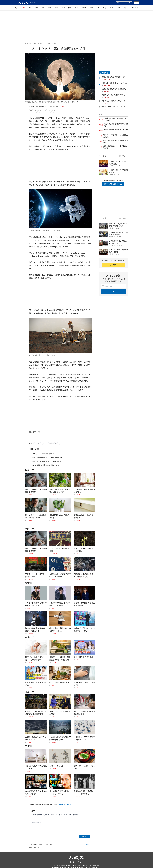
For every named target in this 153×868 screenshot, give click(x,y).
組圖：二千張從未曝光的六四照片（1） (113, 83)
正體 (32, 3)
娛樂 (105, 8)
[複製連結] (45, 111)
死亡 (45, 444)
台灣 (56, 8)
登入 (137, 3)
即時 (23, 8)
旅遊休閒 (41, 43)
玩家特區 (48, 43)
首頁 (16, 8)
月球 (56, 444)
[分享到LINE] (36, 111)
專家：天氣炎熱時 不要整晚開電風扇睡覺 (114, 77)
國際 (43, 8)
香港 (63, 8)
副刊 (31, 43)
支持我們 (113, 265)
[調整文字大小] (54, 111)
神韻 (125, 8)
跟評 (88, 845)
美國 (36, 8)
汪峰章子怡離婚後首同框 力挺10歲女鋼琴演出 (114, 107)
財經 (91, 8)
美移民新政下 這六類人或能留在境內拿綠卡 (114, 101)
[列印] (50, 111)
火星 (62, 444)
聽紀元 (84, 8)
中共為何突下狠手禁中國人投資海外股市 (114, 95)
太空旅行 (37, 444)
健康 (70, 8)
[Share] (26, 495)
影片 (76, 8)
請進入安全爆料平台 (113, 184)
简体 (35, 3)
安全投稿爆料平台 (65, 805)
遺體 (50, 444)
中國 (30, 8)
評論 (50, 8)
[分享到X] (40, 111)
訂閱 (113, 291)
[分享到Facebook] (31, 111)
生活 (118, 8)
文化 (112, 8)
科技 (98, 8)
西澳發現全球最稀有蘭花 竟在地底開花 (114, 89)
